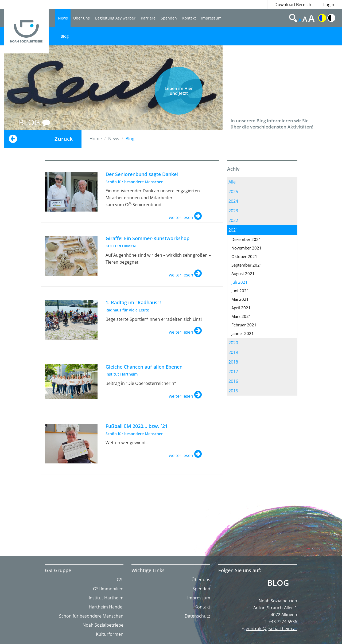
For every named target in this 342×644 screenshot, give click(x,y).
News (63, 18)
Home (96, 139)
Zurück (64, 139)
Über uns (81, 18)
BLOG (34, 122)
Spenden (169, 18)
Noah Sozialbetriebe (103, 625)
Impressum (211, 18)
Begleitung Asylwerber (115, 18)
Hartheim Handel (106, 607)
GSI (120, 580)
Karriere (148, 18)
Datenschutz (197, 616)
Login (329, 5)
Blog (65, 36)
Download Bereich (293, 5)
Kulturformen (110, 634)
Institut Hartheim (106, 598)
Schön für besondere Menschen (91, 616)
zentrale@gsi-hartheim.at (272, 629)
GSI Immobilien (108, 589)
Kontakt (189, 18)
